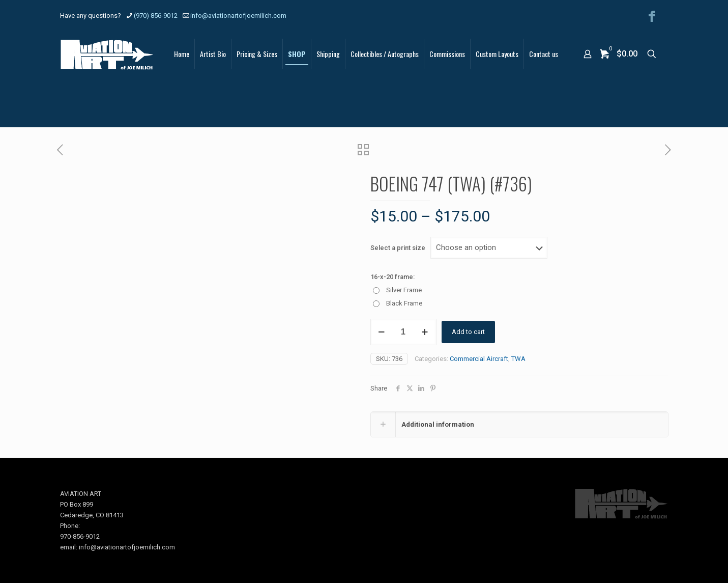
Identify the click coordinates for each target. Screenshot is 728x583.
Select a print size (398, 248)
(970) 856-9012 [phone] (156, 16)
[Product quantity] (403, 332)
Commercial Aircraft (479, 359)
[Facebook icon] (652, 17)
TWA (518, 359)
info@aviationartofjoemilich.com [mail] (238, 16)
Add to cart (468, 332)
